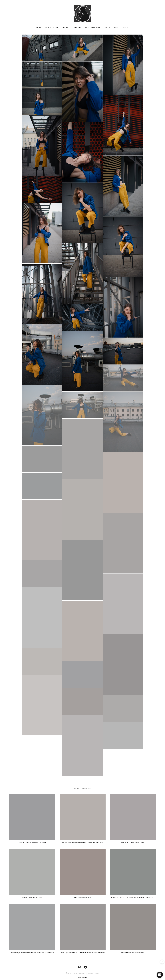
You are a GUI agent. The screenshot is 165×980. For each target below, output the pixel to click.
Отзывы (116, 28)
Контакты (127, 28)
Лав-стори (77, 28)
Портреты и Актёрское (93, 28)
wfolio (85, 979)
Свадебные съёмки (52, 28)
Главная (38, 28)
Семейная (66, 28)
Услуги (107, 28)
